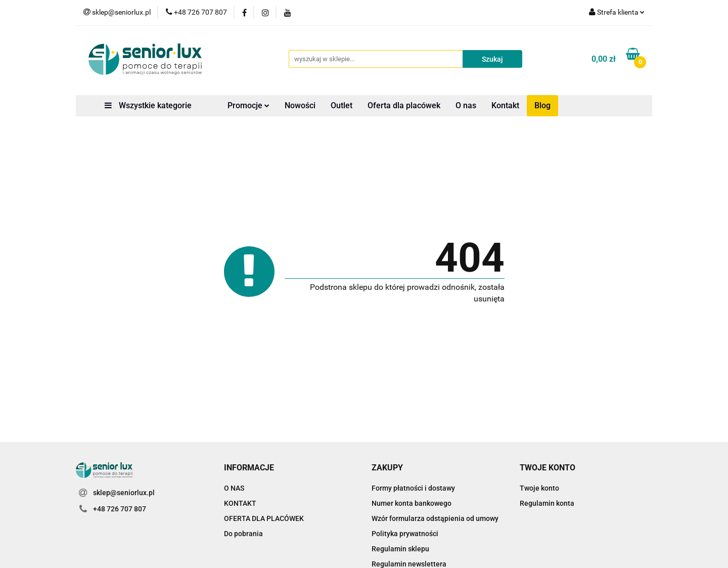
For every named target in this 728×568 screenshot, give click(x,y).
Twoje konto (539, 488)
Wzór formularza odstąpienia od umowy (435, 518)
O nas (466, 105)
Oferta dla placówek (404, 105)
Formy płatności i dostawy (413, 488)
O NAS (234, 488)
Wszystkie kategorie (148, 105)
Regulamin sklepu (400, 549)
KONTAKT (240, 503)
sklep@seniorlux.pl (124, 493)
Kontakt (505, 105)
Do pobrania (243, 534)
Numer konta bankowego (412, 503)
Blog (542, 105)
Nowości (300, 105)
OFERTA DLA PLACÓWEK (264, 518)
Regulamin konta (547, 503)
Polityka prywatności (405, 534)
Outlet (342, 105)
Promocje (248, 105)
